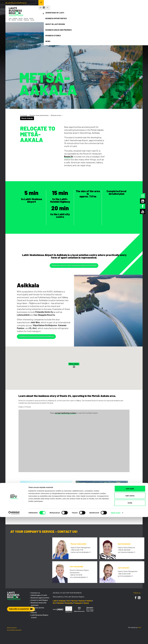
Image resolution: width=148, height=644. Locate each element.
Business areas (56, 115)
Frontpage (24, 115)
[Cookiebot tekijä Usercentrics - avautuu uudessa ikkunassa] (14, 640)
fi (110, 3)
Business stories (117, 15)
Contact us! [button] (135, 3)
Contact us (35, 594)
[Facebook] (136, 599)
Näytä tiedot (116, 640)
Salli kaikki (130, 616)
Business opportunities (67, 15)
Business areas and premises (100, 16)
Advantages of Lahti (50, 15)
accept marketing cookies (66, 415)
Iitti (68, 602)
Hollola (89, 602)
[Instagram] (143, 196)
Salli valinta (130, 623)
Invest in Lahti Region (84, 15)
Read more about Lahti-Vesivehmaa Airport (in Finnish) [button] (74, 266)
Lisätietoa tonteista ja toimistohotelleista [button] (38, 338)
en (113, 3)
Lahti (55, 602)
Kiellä (130, 630)
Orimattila (69, 605)
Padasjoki (78, 605)
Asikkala (62, 602)
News (134, 13)
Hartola (74, 602)
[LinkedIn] (139, 599)
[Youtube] (143, 211)
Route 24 (69, 157)
